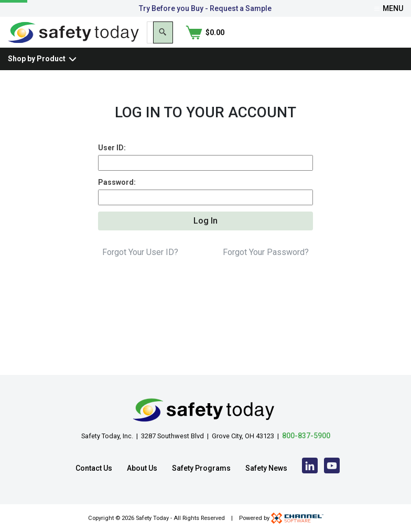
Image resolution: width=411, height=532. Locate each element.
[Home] (73, 41)
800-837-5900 (306, 436)
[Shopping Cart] (384, 42)
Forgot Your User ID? (140, 279)
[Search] (339, 42)
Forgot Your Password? (266, 279)
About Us (142, 468)
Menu (389, 8)
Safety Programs (201, 468)
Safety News (266, 468)
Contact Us (94, 468)
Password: (117, 203)
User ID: (112, 167)
